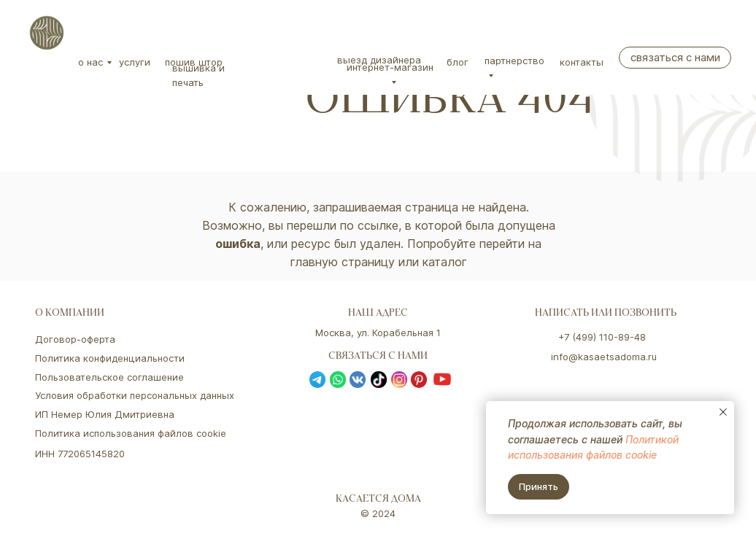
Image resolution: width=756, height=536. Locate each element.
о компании (70, 314)
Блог (458, 62)
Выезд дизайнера (379, 60)
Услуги (135, 62)
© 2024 (378, 513)
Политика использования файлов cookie (131, 433)
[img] (47, 33)
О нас (90, 62)
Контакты (582, 62)
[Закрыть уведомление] (723, 412)
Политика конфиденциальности (110, 358)
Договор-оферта (75, 339)
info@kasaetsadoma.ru (604, 357)
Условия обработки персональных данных (135, 395)
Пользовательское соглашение (109, 377)
